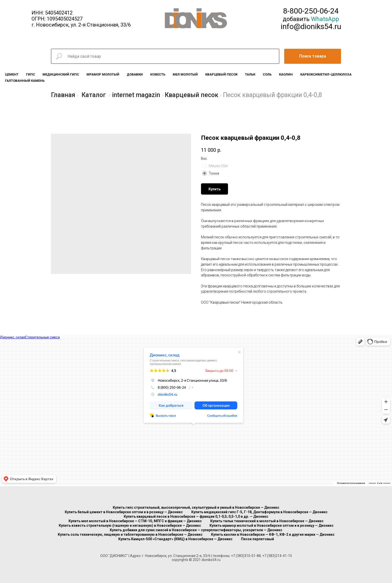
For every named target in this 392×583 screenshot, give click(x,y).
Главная (63, 95)
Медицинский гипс (61, 74)
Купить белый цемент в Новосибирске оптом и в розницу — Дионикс (124, 512)
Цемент (12, 74)
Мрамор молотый (103, 74)
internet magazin (136, 95)
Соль (267, 74)
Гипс (30, 74)
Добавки (135, 74)
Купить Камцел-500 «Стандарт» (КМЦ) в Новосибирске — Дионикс (175, 539)
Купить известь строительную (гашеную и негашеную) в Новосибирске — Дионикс (130, 525)
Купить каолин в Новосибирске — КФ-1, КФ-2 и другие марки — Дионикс (273, 534)
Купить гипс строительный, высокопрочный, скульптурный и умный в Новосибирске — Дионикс (196, 507)
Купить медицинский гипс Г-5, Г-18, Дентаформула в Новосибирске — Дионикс (259, 512)
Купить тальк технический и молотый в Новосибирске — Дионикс (267, 521)
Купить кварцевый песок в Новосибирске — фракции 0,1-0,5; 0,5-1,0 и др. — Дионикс (196, 516)
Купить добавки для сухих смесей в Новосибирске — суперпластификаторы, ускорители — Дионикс (196, 530)
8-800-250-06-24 (311, 11)
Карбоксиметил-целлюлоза (326, 74)
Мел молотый (185, 74)
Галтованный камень (25, 81)
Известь (158, 74)
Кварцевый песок (221, 74)
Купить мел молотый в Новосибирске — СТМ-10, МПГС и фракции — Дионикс (135, 521)
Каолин (286, 74)
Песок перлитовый (257, 539)
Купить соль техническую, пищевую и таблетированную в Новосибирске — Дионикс (130, 534)
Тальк (250, 74)
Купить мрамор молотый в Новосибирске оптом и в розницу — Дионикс (271, 525)
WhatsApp (325, 19)
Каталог (94, 95)
